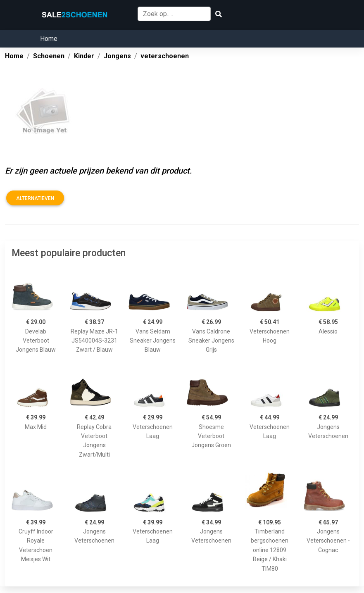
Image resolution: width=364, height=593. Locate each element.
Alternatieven (35, 198)
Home (49, 39)
